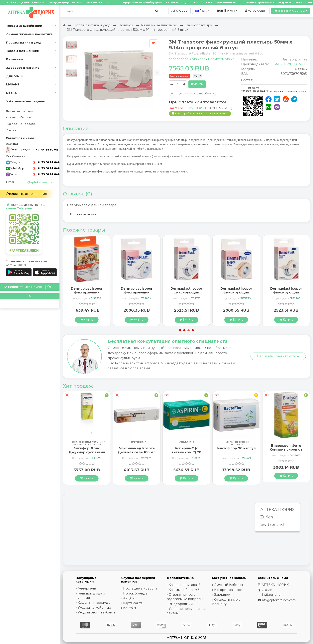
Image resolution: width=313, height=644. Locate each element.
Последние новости (21, 124)
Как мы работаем (19, 117)
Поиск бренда (135, 593)
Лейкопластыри (199, 25)
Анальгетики (187, 442)
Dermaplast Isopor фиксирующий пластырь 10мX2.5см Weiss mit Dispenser (186, 294)
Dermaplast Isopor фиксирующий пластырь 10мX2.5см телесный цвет (236, 294)
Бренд (11, 93)
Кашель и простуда (94, 603)
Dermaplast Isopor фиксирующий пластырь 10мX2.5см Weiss (137, 294)
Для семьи (15, 76)
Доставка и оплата (20, 111)
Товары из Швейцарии (24, 26)
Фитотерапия (138, 442)
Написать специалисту (278, 356)
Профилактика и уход (24, 43)
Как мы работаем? (184, 590)
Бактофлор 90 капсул (236, 448)
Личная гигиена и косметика (29, 34)
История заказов (228, 590)
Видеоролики (181, 604)
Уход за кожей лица (94, 608)
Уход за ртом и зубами (96, 612)
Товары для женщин (23, 51)
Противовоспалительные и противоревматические (88, 443)
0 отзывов (197, 59)
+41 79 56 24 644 (46, 162)
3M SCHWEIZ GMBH (290, 64)
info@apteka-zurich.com (40, 182)
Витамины (14, 59)
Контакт (12, 130)
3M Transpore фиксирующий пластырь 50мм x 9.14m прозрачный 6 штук (128, 30)
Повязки (126, 25)
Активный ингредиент (26, 101)
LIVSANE (13, 84)
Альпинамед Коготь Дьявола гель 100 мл (137, 450)
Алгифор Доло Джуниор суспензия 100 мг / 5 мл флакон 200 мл (87, 454)
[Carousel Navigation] (122, 70)
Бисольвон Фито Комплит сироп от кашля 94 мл (286, 449)
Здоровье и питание (23, 68)
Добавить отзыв (83, 214)
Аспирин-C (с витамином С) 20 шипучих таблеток (186, 452)
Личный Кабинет (229, 585)
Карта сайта (133, 603)
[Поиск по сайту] (157, 11)
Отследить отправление (27, 194)
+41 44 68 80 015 (47, 150)
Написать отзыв (221, 59)
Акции (129, 598)
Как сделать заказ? (184, 585)
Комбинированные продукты (237, 443)
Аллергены (87, 588)
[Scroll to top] (30, 296)
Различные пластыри (159, 25)
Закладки (222, 595)
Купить (197, 84)
